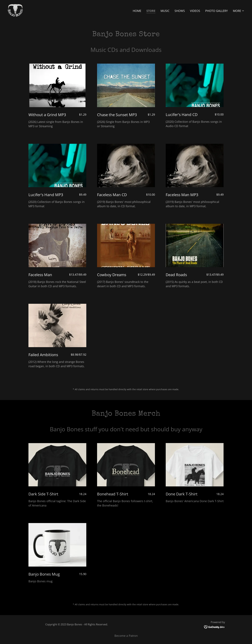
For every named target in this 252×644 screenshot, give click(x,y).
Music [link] (165, 11)
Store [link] (151, 11)
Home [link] (137, 11)
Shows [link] (180, 11)
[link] (15, 10)
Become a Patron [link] (126, 636)
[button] (239, 11)
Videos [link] (195, 11)
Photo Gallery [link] (216, 11)
